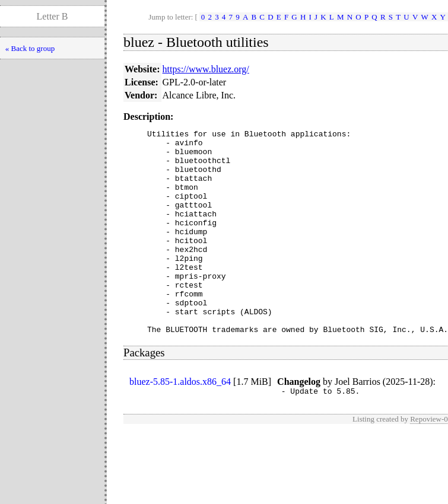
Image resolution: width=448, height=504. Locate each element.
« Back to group (30, 48)
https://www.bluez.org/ (206, 69)
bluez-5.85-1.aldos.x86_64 (180, 422)
